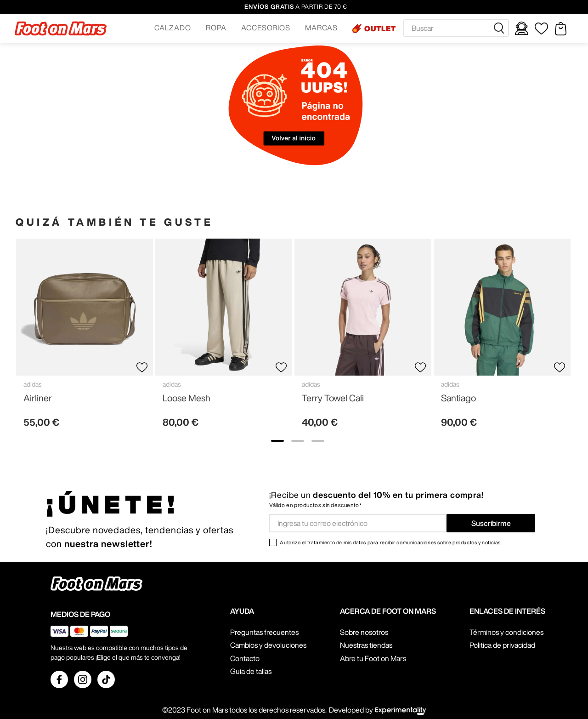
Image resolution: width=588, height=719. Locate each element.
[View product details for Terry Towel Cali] (363, 337)
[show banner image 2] (298, 441)
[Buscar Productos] (501, 28)
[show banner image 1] (277, 441)
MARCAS (321, 28)
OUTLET (380, 29)
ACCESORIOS (266, 28)
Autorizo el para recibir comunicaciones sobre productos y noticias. (391, 542)
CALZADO (173, 28)
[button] (173, 29)
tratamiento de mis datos (337, 542)
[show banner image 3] (318, 441)
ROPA (216, 28)
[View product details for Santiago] (502, 337)
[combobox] (456, 28)
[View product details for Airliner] (85, 337)
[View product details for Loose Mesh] (224, 337)
